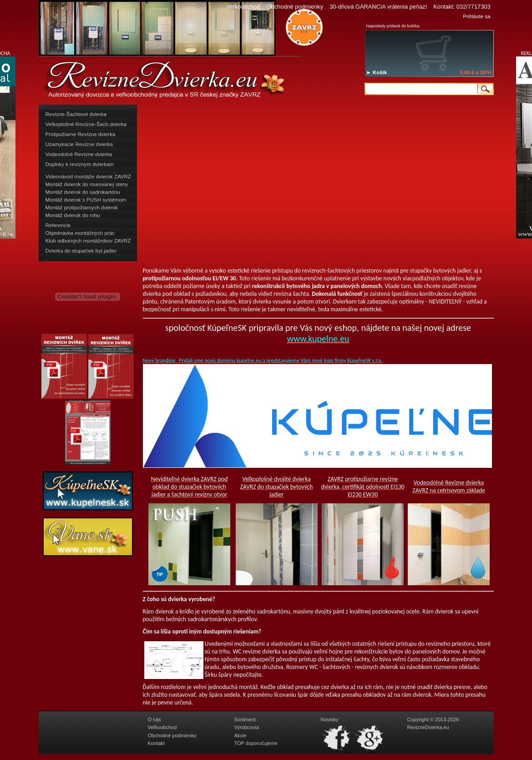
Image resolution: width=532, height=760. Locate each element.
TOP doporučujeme (256, 743)
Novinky (330, 719)
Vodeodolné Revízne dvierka (79, 154)
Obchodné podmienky (295, 7)
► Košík (377, 72)
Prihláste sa (476, 16)
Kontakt (156, 743)
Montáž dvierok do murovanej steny (87, 184)
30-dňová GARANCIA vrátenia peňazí (378, 7)
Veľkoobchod (243, 7)
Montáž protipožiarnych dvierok (82, 208)
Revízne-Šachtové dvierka (76, 114)
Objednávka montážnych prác (80, 233)
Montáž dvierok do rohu (73, 215)
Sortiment (245, 719)
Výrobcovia (247, 727)
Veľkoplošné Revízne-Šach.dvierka (86, 124)
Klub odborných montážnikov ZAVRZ (88, 241)
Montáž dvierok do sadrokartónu (83, 192)
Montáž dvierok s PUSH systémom (86, 200)
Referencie (58, 225)
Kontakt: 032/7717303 (462, 7)
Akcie (241, 735)
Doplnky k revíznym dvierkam (80, 164)
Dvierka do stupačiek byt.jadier (81, 251)
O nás (155, 719)
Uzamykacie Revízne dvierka (79, 144)
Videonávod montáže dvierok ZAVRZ (88, 177)
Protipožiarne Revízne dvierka (81, 134)
